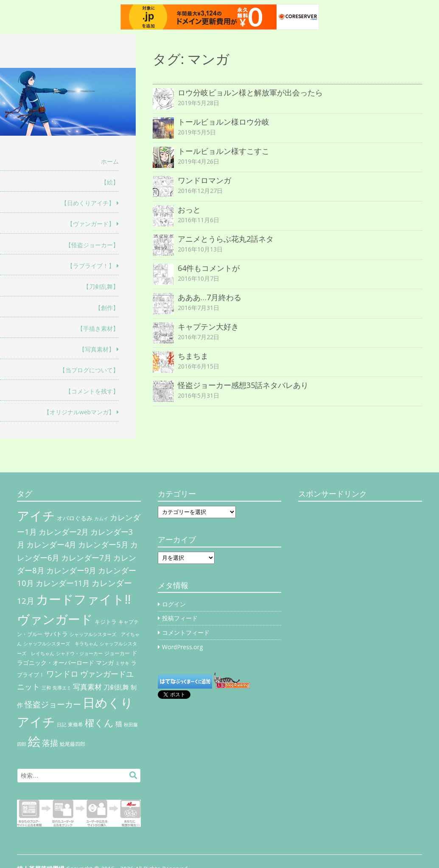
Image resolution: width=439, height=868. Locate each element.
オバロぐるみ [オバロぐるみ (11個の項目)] (75, 518)
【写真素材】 (97, 349)
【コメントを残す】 (92, 391)
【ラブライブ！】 (91, 266)
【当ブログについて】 (89, 370)
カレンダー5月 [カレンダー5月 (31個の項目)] (103, 544)
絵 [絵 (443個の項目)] (34, 741)
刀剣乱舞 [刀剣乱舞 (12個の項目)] (116, 687)
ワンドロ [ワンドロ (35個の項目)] (62, 674)
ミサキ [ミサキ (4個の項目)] (122, 663)
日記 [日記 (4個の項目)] (62, 725)
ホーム (110, 161)
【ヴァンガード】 (91, 224)
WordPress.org (182, 647)
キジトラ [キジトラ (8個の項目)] (106, 622)
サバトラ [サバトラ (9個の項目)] (56, 634)
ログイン (174, 604)
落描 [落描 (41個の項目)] (50, 743)
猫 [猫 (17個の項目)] (119, 724)
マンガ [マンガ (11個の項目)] (105, 663)
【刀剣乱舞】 (101, 286)
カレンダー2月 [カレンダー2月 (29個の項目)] (64, 532)
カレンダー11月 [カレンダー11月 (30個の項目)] (63, 583)
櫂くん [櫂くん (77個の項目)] (99, 723)
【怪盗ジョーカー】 (92, 245)
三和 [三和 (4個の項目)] (46, 688)
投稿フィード (180, 618)
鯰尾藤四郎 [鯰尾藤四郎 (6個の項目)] (73, 744)
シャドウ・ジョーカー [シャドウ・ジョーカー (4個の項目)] (79, 653)
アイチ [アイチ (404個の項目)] (36, 515)
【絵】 (110, 182)
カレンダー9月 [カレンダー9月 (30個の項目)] (71, 570)
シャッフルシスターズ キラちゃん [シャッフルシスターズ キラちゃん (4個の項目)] (61, 644)
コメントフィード (186, 632)
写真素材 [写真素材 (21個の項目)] (87, 687)
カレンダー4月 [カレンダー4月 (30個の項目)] (51, 544)
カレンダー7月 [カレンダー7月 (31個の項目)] (86, 557)
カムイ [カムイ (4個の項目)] (101, 519)
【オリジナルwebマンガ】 (79, 412)
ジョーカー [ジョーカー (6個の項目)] (117, 653)
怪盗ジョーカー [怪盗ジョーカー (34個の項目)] (53, 704)
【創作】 (107, 308)
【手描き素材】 (98, 328)
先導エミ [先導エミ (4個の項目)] (62, 688)
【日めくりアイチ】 (88, 203)
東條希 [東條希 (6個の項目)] (75, 724)
